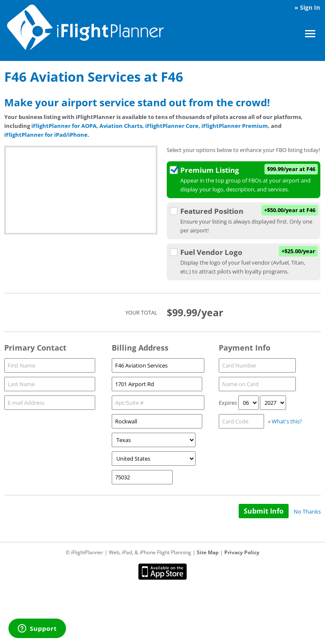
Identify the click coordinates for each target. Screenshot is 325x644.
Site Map (208, 552)
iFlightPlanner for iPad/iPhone (46, 135)
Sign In (310, 7)
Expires (228, 403)
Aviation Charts (121, 126)
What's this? (287, 421)
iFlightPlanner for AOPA (64, 126)
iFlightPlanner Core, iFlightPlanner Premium (207, 126)
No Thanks (307, 511)
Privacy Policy (242, 552)
